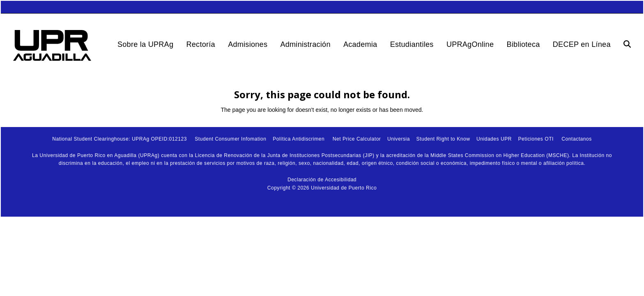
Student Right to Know (443, 139)
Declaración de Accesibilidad (322, 180)
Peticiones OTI (536, 139)
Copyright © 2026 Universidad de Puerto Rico (322, 188)
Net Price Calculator (357, 139)
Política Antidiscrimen (299, 139)
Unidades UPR (494, 139)
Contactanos (576, 139)
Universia (399, 139)
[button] (627, 44)
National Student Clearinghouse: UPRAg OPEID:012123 (120, 139)
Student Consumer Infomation (230, 139)
